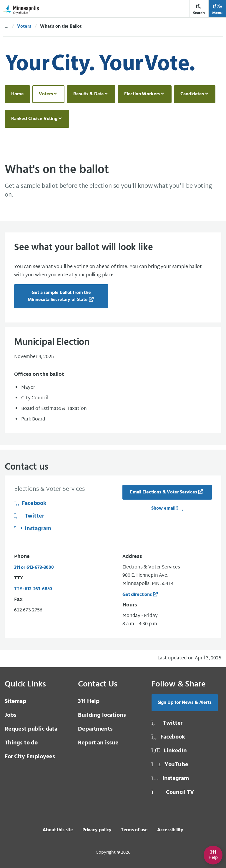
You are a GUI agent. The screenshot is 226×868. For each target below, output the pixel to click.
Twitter (29, 516)
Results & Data (88, 94)
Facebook (30, 503)
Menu (217, 9)
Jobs (10, 715)
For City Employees (30, 757)
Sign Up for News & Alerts (185, 703)
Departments (95, 729)
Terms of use (134, 830)
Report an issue (98, 743)
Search (199, 9)
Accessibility (170, 830)
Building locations (102, 715)
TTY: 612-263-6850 (33, 589)
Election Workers (142, 94)
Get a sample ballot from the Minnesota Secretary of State (59, 296)
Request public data (31, 729)
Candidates (192, 94)
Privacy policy (97, 830)
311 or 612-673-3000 (34, 568)
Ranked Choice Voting (34, 119)
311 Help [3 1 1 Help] (89, 701)
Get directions (137, 595)
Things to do (21, 743)
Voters (24, 26)
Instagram (33, 529)
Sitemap (15, 701)
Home (17, 94)
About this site (58, 830)
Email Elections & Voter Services (164, 492)
